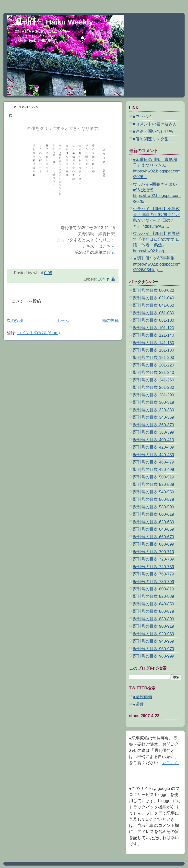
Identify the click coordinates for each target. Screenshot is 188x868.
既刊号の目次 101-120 (153, 328)
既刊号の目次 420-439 (153, 447)
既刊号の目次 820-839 (153, 596)
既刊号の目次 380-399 (153, 432)
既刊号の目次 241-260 (153, 380)
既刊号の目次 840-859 (153, 604)
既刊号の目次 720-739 (153, 559)
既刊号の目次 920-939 (153, 634)
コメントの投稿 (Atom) (38, 333)
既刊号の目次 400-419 (153, 440)
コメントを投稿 (26, 301)
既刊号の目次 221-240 (153, 373)
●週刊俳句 (142, 697)
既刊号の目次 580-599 (153, 507)
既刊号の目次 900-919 (153, 626)
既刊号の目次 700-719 (153, 552)
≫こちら (171, 763)
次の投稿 (15, 321)
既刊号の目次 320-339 (153, 410)
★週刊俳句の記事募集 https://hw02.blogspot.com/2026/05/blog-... (157, 264)
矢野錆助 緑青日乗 (33, 116)
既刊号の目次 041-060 (153, 305)
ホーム (63, 321)
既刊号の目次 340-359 (153, 417)
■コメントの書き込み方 (155, 124)
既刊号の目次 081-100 (153, 320)
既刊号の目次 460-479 (153, 462)
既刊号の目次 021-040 (153, 298)
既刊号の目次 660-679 (153, 537)
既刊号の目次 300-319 (153, 402)
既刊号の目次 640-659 (153, 529)
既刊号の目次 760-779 (153, 574)
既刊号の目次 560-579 (153, 499)
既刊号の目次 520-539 (153, 484)
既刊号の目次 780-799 (153, 582)
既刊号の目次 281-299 (153, 395)
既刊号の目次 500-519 (153, 477)
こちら (109, 246)
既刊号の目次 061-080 (153, 313)
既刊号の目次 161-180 (153, 350)
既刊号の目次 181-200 (153, 358)
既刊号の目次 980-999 (153, 656)
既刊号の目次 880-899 (153, 619)
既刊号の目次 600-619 (153, 514)
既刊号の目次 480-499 (153, 470)
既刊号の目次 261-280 (153, 387)
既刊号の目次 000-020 (153, 290)
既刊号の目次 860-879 (153, 611)
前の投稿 (110, 321)
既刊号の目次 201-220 (153, 365)
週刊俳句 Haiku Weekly (54, 22)
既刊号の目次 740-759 (153, 567)
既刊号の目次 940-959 (153, 641)
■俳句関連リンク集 (151, 139)
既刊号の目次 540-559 (153, 492)
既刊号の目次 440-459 (153, 455)
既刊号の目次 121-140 (153, 335)
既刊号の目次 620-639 (153, 522)
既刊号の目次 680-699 (153, 544)
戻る (111, 252)
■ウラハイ (142, 116)
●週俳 (138, 704)
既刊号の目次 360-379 (153, 425)
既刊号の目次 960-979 (153, 649)
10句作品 (106, 279)
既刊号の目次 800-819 (153, 589)
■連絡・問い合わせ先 (153, 131)
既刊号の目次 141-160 (153, 343)
